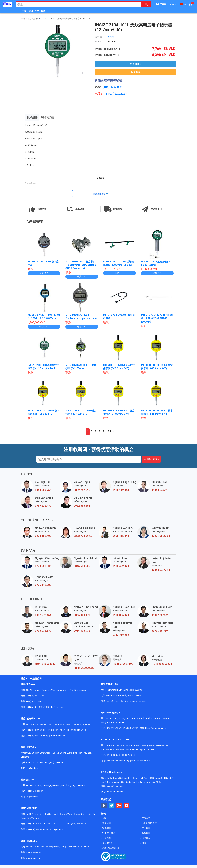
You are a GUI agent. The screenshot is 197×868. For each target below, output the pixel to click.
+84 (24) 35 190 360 (36, 710)
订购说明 (106, 841)
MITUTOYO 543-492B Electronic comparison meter (78, 318)
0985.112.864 (121, 493)
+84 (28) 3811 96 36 (36, 733)
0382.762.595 (82, 493)
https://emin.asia (138, 705)
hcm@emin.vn (58, 739)
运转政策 (146, 831)
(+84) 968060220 (84, 671)
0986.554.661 (160, 493)
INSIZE (111, 37)
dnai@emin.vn (33, 861)
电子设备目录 (109, 836)
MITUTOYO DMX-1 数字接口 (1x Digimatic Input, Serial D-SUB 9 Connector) (81, 265)
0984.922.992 (160, 618)
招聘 (143, 846)
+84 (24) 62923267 (35, 699)
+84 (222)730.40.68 (54, 766)
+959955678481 (131, 731)
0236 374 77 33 (161, 573)
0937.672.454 (43, 618)
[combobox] (77, 4)
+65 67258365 (135, 699)
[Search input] (77, 4)
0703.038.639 (43, 634)
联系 (43, 11)
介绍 (30, 11)
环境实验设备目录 (111, 851)
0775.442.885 (43, 588)
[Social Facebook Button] (104, 809)
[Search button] (146, 4)
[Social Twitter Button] (112, 809)
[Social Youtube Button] (127, 809)
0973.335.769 (160, 634)
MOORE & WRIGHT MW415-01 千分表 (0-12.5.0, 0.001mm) (43, 318)
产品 (37, 11)
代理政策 (146, 841)
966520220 (117, 87)
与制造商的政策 (149, 826)
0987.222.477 (43, 509)
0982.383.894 (82, 509)
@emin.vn (34, 800)
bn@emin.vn (33, 772)
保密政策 (106, 826)
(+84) (106, 87)
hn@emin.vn (57, 710)
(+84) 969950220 (162, 667)
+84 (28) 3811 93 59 (56, 733)
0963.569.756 (43, 493)
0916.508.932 (82, 634)
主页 (24, 11)
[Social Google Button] (119, 809)
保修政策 (146, 836)
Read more (99, 194)
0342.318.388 (121, 638)
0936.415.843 (121, 539)
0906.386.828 (121, 618)
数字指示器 (33, 19)
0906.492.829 (121, 569)
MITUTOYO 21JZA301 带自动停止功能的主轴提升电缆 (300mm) (157, 318)
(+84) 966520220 (34, 705)
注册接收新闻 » (151, 463)
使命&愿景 (107, 846)
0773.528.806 (43, 569)
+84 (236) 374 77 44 (36, 833)
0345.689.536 (82, 569)
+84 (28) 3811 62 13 (76, 733)
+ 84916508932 (114, 699)
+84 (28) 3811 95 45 (36, 739)
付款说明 (146, 821)
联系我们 (106, 831)
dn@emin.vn (58, 833)
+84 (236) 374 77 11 (36, 827)
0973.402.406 (43, 539)
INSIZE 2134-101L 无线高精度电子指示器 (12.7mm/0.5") (66, 19)
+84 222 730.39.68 (35, 766)
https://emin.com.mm (156, 731)
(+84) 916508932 (45, 667)
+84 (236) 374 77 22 (56, 827)
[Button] (3, 11)
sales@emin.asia (115, 705)
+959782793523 (115, 731)
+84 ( (107, 94)
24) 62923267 (119, 94)
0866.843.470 (82, 618)
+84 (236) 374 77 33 (76, 827)
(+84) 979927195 (123, 667)
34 (109, 435)
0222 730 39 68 (83, 539)
